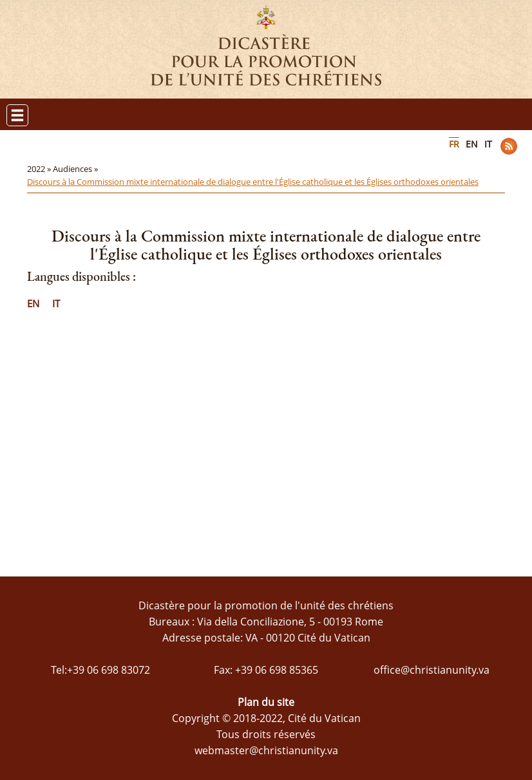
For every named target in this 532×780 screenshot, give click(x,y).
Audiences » (76, 169)
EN (472, 144)
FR (454, 144)
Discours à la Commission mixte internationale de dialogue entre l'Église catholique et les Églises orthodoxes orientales (253, 182)
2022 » (40, 169)
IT (488, 144)
